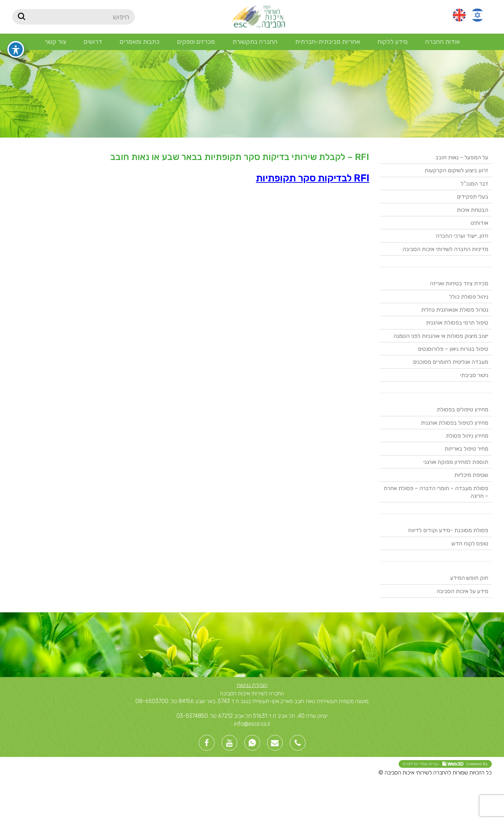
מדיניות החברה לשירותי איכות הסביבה (445, 249)
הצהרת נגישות (252, 685)
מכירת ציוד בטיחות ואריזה (459, 283)
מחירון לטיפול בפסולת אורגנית (454, 423)
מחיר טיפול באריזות (466, 449)
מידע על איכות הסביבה (462, 591)
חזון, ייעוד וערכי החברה (462, 236)
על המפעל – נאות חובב (462, 157)
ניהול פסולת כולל (469, 297)
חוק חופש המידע (469, 578)
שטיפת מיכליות (471, 475)
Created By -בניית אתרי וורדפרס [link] (445, 764)
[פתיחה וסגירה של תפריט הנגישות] (16, 35)
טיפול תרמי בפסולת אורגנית (457, 323)
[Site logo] (258, 16)
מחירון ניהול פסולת (467, 436)
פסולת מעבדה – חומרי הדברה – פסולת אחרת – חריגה (436, 492)
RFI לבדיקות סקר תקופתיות (313, 178)
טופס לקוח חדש (470, 544)
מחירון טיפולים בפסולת (463, 409)
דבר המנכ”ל (474, 184)
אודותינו (479, 223)
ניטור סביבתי (474, 375)
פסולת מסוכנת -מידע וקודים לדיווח (448, 530)
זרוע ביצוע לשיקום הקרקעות (456, 170)
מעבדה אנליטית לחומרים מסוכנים (451, 362)
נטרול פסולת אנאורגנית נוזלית (455, 310)
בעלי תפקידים (472, 197)
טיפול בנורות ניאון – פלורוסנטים (453, 349)
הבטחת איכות (472, 210)
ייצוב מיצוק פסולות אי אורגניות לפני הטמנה (441, 336)
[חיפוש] (73, 17)
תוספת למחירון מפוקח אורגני (456, 462)
